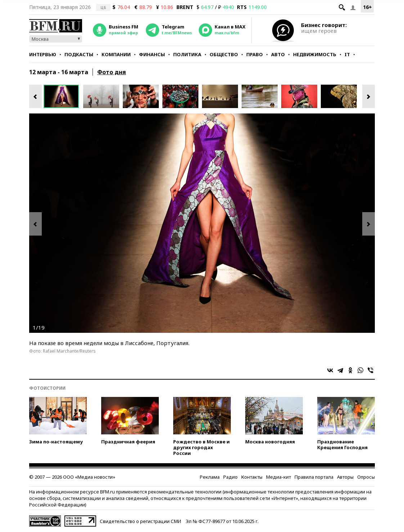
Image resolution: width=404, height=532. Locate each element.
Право (255, 54)
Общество (224, 54)
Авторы (345, 477)
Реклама (210, 477)
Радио (230, 477)
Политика (187, 54)
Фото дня (112, 72)
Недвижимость (315, 54)
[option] (63, 96)
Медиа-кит (279, 477)
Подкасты (79, 54)
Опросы (366, 477)
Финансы (152, 54)
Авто (278, 54)
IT (347, 54)
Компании (116, 54)
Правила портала (314, 477)
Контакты (252, 477)
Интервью (43, 54)
